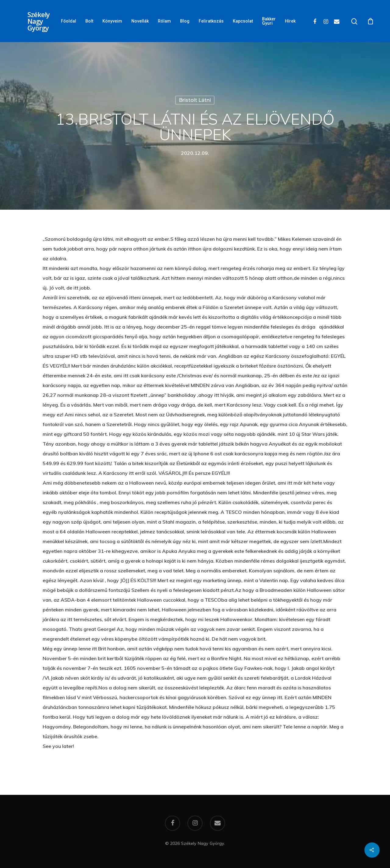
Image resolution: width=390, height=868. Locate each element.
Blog (185, 21)
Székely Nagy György (39, 21)
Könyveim (112, 21)
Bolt (89, 21)
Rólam (164, 21)
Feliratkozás (211, 21)
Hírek (290, 21)
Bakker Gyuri (269, 21)
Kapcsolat (243, 21)
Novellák (140, 21)
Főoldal (69, 21)
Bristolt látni (195, 100)
